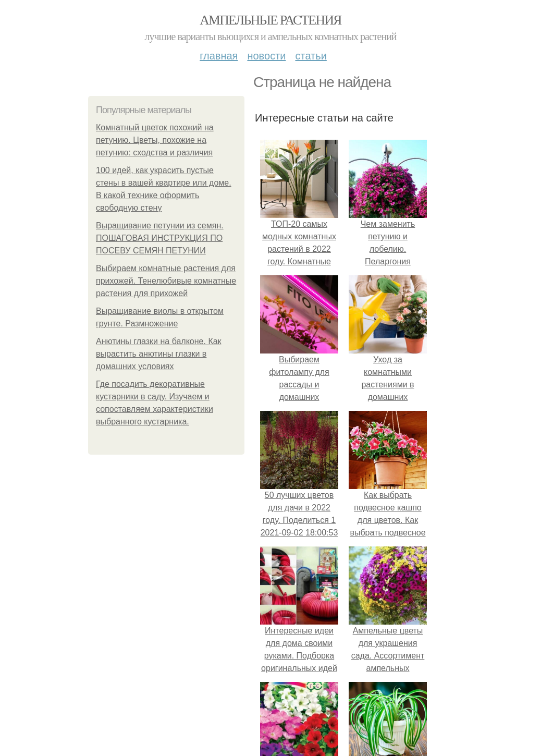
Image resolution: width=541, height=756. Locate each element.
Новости (266, 56)
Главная (219, 56)
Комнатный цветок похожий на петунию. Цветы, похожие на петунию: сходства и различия (155, 140)
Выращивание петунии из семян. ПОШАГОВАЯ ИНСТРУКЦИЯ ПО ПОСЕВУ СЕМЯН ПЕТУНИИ (160, 238)
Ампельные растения (270, 20)
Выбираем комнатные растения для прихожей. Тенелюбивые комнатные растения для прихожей (166, 281)
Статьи (311, 56)
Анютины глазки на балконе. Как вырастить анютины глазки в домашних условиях (159, 354)
